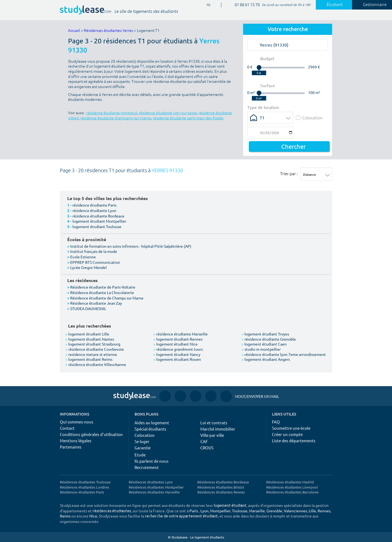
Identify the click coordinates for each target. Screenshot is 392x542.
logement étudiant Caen (264, 344)
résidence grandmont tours (178, 349)
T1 (262, 117)
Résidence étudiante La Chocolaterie (102, 292)
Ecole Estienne (83, 257)
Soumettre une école (291, 428)
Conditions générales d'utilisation (91, 434)
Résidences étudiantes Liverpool (292, 487)
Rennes (324, 511)
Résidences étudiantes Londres (85, 487)
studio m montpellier (261, 349)
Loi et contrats (214, 423)
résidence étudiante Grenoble (269, 339)
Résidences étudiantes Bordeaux (223, 482)
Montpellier (220, 511)
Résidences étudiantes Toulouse (85, 482)
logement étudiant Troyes (265, 334)
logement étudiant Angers (266, 359)
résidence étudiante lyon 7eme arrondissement (284, 354)
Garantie (143, 448)
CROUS (207, 448)
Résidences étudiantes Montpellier (156, 487)
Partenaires (71, 447)
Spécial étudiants (150, 429)
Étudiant (332, 5)
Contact (67, 428)
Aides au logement (152, 423)
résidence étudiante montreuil (112, 113)
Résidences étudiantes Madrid (290, 482)
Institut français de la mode (94, 251)
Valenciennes (295, 511)
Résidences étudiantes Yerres (108, 31)
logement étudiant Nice (175, 344)
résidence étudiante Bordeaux (98, 216)
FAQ (276, 422)
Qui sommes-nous (77, 422)
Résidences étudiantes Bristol (221, 487)
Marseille (257, 511)
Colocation (309, 118)
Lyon (204, 511)
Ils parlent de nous (151, 461)
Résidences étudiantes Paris (82, 492)
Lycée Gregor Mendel (88, 267)
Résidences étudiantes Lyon (151, 482)
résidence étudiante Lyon (94, 210)
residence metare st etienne (91, 354)
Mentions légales (76, 440)
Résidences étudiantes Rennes (221, 492)
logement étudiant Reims (89, 359)
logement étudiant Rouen (177, 359)
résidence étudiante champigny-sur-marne (116, 118)
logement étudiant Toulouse (97, 226)
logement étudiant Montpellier (99, 221)
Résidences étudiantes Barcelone (292, 492)
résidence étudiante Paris (94, 205)
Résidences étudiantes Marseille (154, 492)
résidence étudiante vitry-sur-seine (168, 113)
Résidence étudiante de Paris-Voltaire (103, 287)
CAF (204, 441)
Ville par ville (212, 435)
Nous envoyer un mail (250, 396)
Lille (312, 511)
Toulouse (240, 511)
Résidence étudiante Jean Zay (96, 303)
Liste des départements (294, 440)
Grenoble (274, 511)
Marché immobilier (218, 429)
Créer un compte (287, 434)
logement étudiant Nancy (177, 354)
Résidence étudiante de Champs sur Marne (107, 298)
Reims (65, 516)
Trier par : (289, 174)
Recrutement (147, 467)
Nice (93, 516)
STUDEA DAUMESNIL (88, 308)
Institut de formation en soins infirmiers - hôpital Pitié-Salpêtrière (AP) (131, 246)
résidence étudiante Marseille (180, 334)
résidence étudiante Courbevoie (95, 349)
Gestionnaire (372, 5)
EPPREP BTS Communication (95, 262)
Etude (140, 455)
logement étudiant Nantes (90, 339)
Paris (194, 511)
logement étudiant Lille (87, 334)
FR (206, 5)
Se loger (142, 441)
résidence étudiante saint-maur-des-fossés (188, 118)
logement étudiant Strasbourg (93, 344)
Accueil (74, 31)
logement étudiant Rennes (178, 339)
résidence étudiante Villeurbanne (96, 364)
